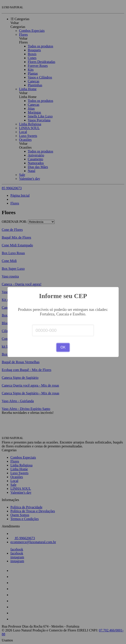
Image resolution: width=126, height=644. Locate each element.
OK (63, 347)
